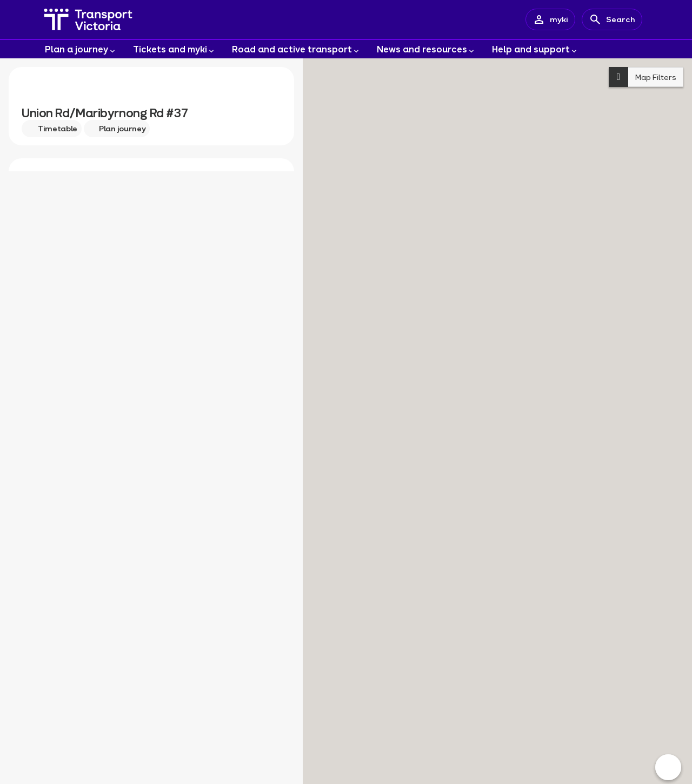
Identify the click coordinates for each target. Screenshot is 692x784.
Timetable (52, 128)
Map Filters (643, 77)
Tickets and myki (174, 50)
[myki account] (550, 19)
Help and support (535, 50)
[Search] (612, 19)
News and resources (426, 50)
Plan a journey (81, 50)
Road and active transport (296, 50)
